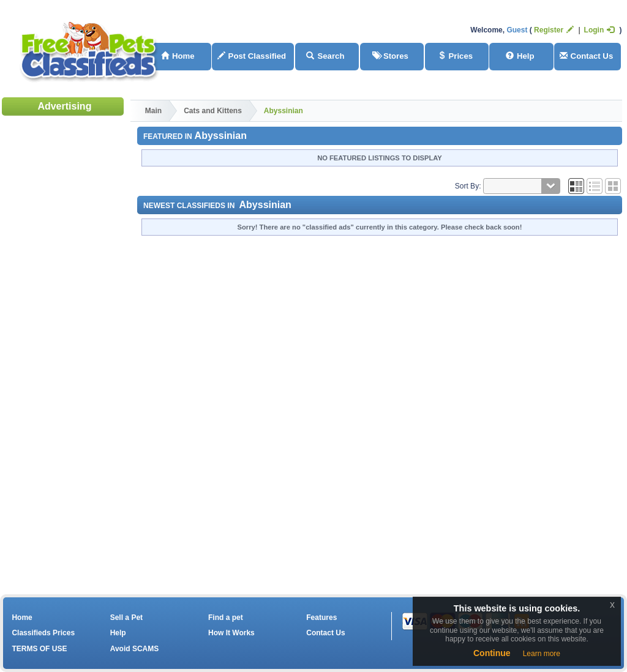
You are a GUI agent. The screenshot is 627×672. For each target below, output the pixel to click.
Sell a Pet (126, 618)
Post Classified (252, 56)
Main (153, 111)
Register (554, 30)
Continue (492, 653)
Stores (390, 56)
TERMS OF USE (39, 649)
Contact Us (587, 56)
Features (321, 618)
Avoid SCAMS (135, 649)
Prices (456, 56)
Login (599, 30)
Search (325, 56)
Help (520, 56)
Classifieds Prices (43, 633)
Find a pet (226, 618)
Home (178, 56)
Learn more (542, 654)
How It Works (231, 633)
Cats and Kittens (213, 111)
